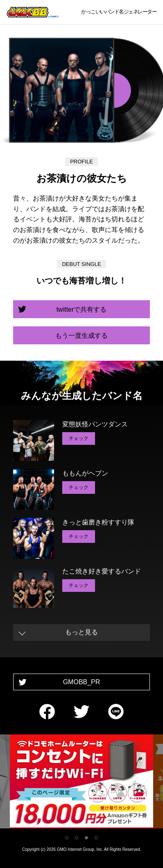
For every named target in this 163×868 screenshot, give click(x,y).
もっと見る (81, 632)
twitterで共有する (82, 309)
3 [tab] (86, 838)
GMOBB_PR (82, 682)
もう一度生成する (81, 336)
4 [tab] (96, 838)
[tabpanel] (81, 783)
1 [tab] (67, 838)
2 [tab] (77, 838)
